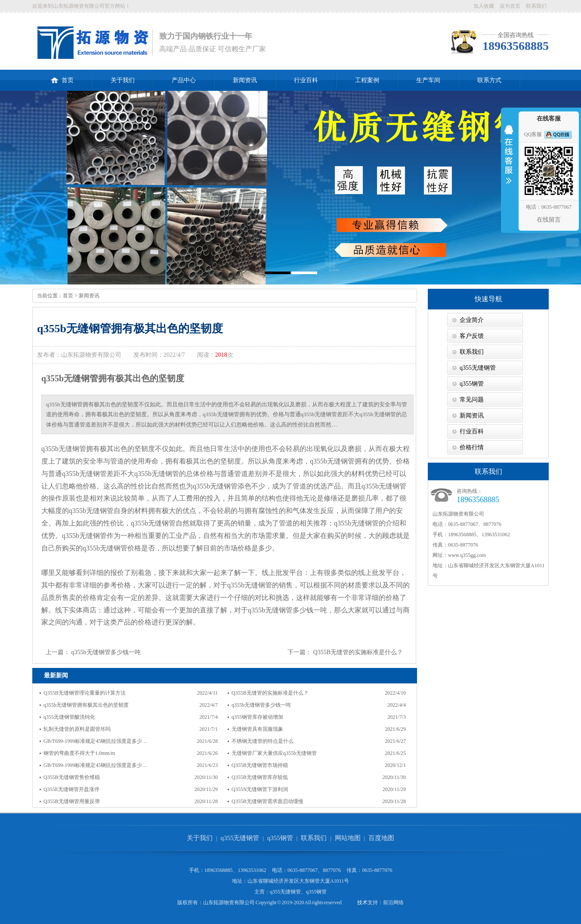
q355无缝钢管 (478, 368)
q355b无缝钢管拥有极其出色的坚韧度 (86, 705)
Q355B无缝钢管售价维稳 (72, 777)
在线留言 (549, 220)
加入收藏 (484, 6)
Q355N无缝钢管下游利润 (260, 789)
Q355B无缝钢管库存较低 (260, 777)
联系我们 (536, 6)
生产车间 (428, 80)
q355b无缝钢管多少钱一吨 (106, 652)
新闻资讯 (245, 80)
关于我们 (123, 80)
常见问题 (472, 400)
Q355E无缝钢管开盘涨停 (71, 789)
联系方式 (489, 80)
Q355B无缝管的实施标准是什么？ (358, 652)
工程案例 (367, 80)
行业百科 (306, 80)
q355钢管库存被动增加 (257, 717)
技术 (362, 902)
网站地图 (348, 838)
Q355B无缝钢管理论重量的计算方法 (85, 693)
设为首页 (510, 6)
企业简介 (472, 320)
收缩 (509, 160)
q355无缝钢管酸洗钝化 (69, 717)
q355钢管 (472, 384)
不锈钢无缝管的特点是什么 (263, 741)
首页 (62, 77)
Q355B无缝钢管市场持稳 (260, 765)
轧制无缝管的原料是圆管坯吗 (77, 729)
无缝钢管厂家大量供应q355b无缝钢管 (274, 753)
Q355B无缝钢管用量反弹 (72, 801)
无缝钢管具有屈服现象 (257, 729)
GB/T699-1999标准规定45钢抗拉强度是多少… (95, 741)
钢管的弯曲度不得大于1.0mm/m (79, 753)
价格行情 (472, 447)
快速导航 (488, 299)
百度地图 (381, 838)
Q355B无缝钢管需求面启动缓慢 (267, 801)
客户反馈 (472, 336)
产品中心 (184, 80)
